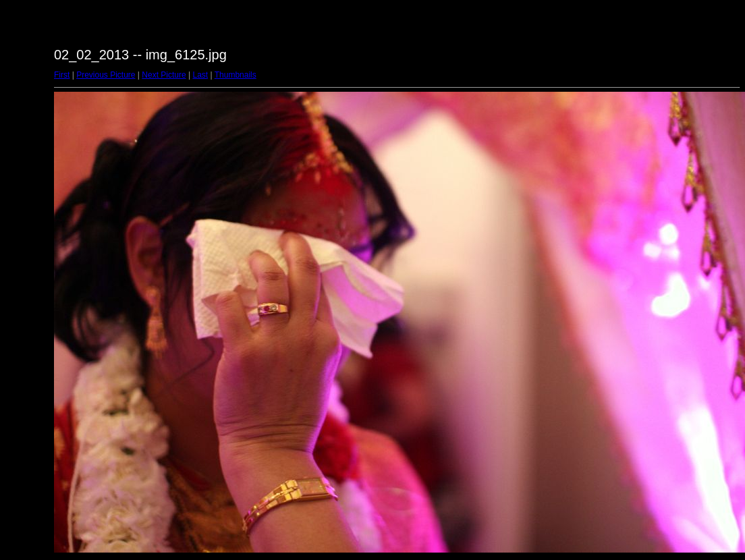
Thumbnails (236, 75)
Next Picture (164, 75)
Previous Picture (106, 75)
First (62, 75)
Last (200, 75)
